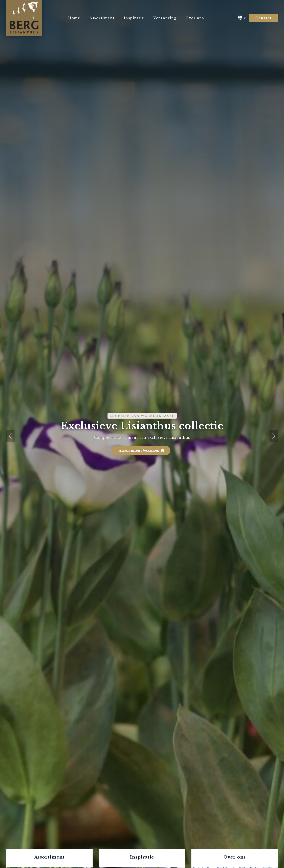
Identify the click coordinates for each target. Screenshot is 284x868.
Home (74, 18)
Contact (264, 18)
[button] (10, 436)
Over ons (195, 18)
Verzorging (165, 18)
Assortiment (102, 18)
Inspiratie (134, 18)
